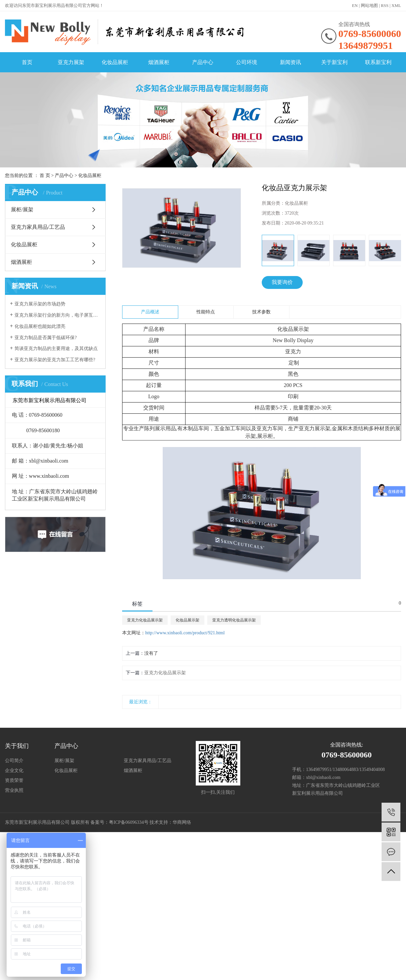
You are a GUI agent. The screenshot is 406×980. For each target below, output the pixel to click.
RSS (385, 5)
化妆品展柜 (115, 62)
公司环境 (247, 62)
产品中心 (203, 62)
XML (396, 5)
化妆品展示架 (187, 620)
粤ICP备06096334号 (129, 822)
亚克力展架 (71, 62)
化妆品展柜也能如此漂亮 (40, 326)
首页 (27, 62)
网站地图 (369, 5)
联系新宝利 (378, 62)
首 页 (45, 175)
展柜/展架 (22, 210)
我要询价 (282, 282)
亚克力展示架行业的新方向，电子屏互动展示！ (58, 315)
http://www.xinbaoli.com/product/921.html (185, 633)
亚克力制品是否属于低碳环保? (46, 338)
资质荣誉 (14, 780)
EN (355, 5)
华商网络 (182, 822)
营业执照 (14, 790)
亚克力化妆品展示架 (145, 620)
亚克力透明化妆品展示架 (234, 620)
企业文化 (14, 770)
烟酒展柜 (159, 62)
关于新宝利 (334, 62)
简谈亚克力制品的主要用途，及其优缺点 (56, 349)
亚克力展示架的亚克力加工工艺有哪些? (55, 360)
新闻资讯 (290, 62)
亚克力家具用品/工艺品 (38, 227)
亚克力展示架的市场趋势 (40, 304)
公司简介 (14, 761)
